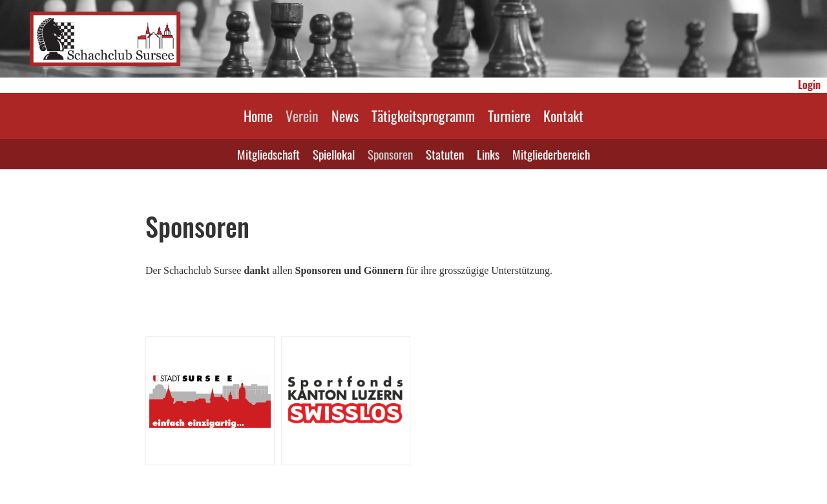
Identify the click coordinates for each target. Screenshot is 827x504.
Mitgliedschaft (268, 154)
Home (258, 116)
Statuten (445, 154)
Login (809, 85)
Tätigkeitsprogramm (423, 116)
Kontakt (563, 116)
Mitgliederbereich (551, 154)
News (345, 116)
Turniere (509, 116)
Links (488, 154)
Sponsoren (390, 154)
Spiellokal (334, 154)
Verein (302, 116)
